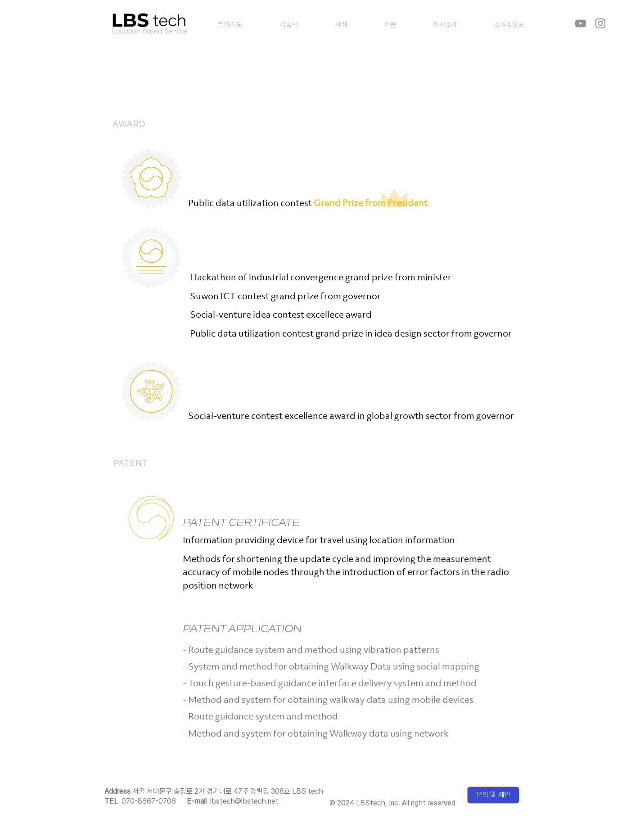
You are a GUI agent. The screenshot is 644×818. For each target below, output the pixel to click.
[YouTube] (581, 23)
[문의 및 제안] (493, 795)
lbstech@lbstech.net (244, 801)
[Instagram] (600, 23)
